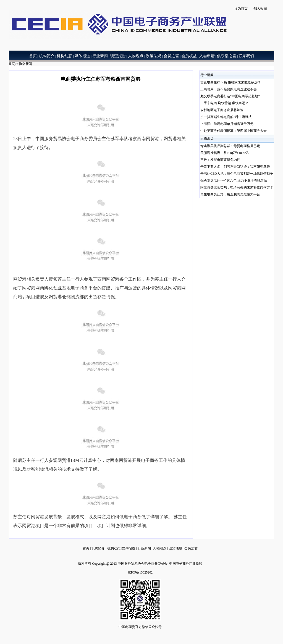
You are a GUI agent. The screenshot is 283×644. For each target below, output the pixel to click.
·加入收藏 (260, 9)
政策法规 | (177, 548)
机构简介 (98, 548)
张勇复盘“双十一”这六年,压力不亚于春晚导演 (234, 180)
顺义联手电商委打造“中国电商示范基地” (230, 96)
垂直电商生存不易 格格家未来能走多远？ (231, 82)
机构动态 (114, 548)
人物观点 (160, 548)
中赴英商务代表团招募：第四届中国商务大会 (234, 131)
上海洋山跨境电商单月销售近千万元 (227, 124)
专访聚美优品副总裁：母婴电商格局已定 (230, 146)
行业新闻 (144, 548)
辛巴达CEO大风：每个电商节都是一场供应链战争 (237, 174)
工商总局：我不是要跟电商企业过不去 (229, 89)
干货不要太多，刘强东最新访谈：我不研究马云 (235, 167)
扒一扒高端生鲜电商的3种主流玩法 (226, 117)
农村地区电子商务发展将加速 (222, 110)
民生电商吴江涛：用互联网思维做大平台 (230, 194)
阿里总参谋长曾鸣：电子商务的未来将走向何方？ (237, 187)
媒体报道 (129, 548)
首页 (12, 64)
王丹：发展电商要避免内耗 (220, 160)
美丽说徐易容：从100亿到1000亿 (224, 153)
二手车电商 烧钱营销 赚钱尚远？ (224, 103)
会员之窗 (191, 548)
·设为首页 (241, 9)
